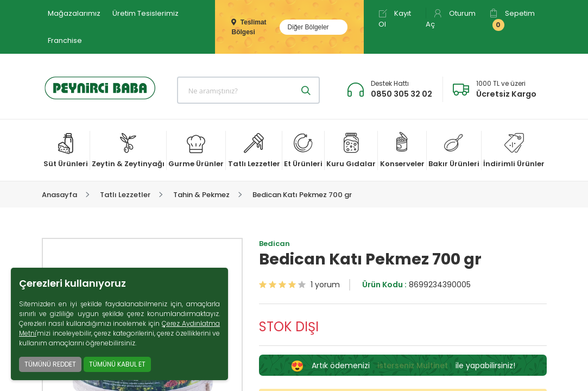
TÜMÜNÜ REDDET (50, 364)
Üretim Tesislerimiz (146, 13)
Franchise (65, 40)
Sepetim (512, 20)
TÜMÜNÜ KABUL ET (117, 364)
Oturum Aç (451, 19)
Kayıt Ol (395, 19)
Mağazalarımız (74, 13)
